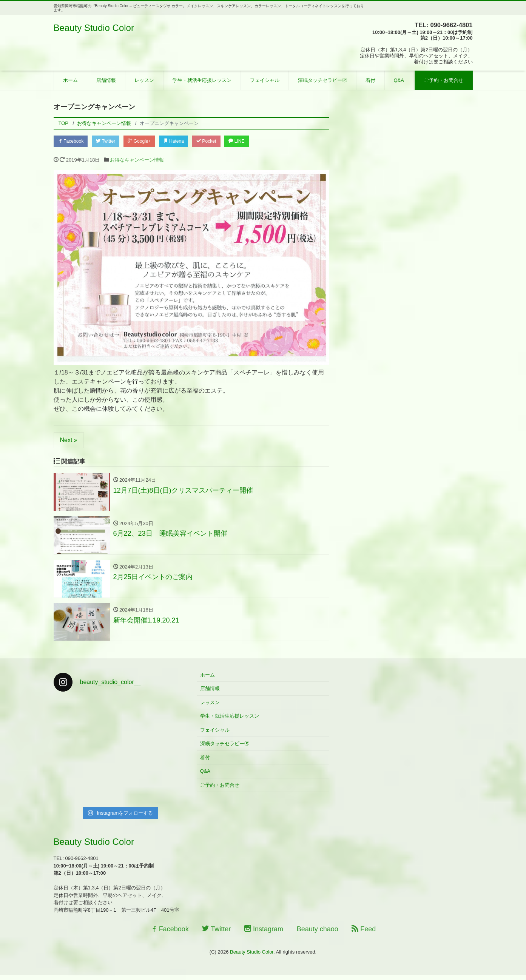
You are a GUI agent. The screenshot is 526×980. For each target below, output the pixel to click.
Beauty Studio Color (94, 28)
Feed (364, 934)
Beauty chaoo (318, 934)
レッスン (144, 80)
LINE (254, 141)
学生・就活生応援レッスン (202, 80)
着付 (370, 80)
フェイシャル (265, 80)
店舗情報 (106, 80)
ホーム (70, 80)
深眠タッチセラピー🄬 (322, 80)
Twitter (110, 141)
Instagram (264, 934)
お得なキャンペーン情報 (137, 161)
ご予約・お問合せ (444, 80)
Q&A (399, 80)
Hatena (185, 141)
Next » (69, 441)
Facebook (72, 141)
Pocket (221, 141)
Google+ (147, 141)
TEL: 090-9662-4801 (441, 25)
